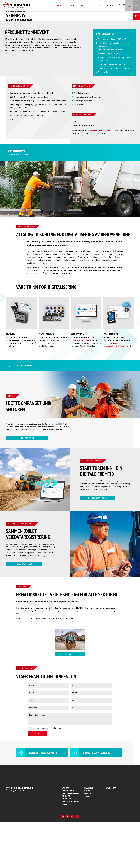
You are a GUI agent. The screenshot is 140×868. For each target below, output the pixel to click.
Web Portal (73, 5)
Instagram (63, 862)
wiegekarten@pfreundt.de (100, 176)
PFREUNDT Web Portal (80, 386)
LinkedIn (77, 862)
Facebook (68, 862)
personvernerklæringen (52, 774)
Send (37, 779)
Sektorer (84, 5)
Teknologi (95, 5)
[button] (123, 5)
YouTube (72, 862)
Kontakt (114, 5)
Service (105, 5)
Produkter (62, 5)
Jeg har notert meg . (46, 774)
